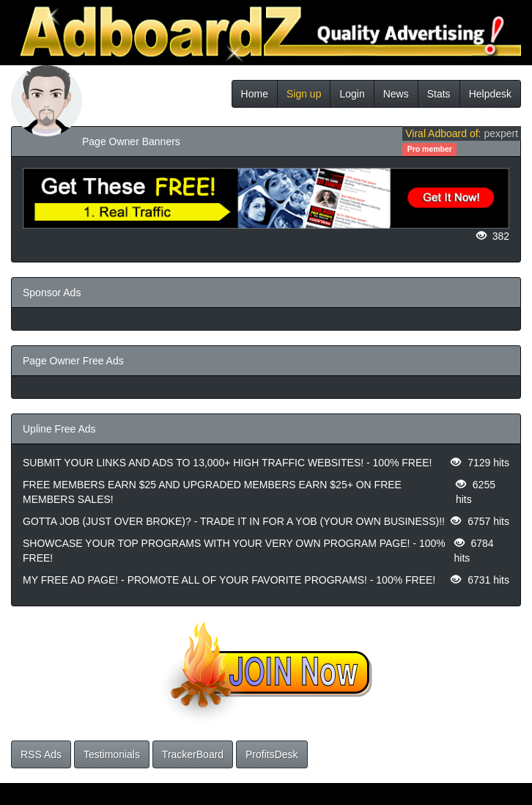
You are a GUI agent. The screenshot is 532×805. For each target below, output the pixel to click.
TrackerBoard (193, 754)
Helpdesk (490, 94)
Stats (439, 94)
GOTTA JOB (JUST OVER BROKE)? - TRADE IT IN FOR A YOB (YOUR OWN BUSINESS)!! (234, 521)
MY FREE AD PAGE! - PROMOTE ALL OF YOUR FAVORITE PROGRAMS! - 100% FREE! (229, 580)
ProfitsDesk (272, 754)
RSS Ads (41, 754)
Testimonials (112, 754)
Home (255, 94)
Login (352, 94)
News (396, 94)
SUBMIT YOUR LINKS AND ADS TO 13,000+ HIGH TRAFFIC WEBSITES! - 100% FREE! (227, 463)
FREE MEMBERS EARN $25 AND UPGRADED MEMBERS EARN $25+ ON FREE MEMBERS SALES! (212, 492)
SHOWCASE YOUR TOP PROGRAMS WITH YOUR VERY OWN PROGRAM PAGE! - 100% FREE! (234, 551)
